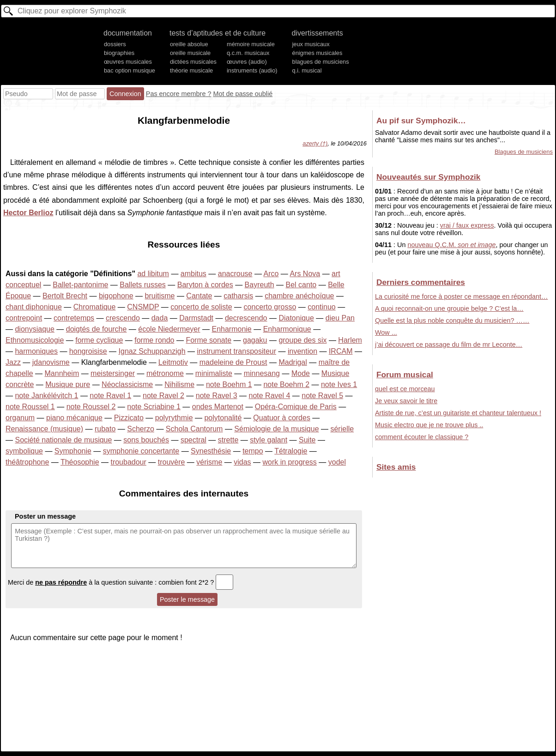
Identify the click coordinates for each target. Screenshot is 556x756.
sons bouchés (146, 440)
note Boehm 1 (229, 384)
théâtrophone (27, 462)
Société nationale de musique (63, 440)
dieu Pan (340, 318)
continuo (322, 307)
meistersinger (113, 373)
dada (160, 318)
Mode (301, 373)
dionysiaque (34, 329)
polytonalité (223, 418)
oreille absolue (189, 44)
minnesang (262, 373)
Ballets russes (143, 285)
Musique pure (68, 384)
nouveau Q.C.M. (451, 245)
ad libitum (153, 274)
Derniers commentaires (421, 282)
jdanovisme (51, 362)
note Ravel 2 (163, 396)
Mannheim (62, 373)
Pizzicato (129, 418)
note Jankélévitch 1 (46, 396)
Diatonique (296, 318)
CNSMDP (143, 307)
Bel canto (301, 285)
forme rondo (154, 340)
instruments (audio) (252, 70)
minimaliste (214, 373)
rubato (105, 429)
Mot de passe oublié (243, 94)
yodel (337, 462)
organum (20, 418)
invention (302, 351)
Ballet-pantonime (80, 285)
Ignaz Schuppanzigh (152, 351)
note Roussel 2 (91, 407)
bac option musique (130, 70)
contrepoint (24, 318)
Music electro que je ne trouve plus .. (429, 425)
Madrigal (293, 362)
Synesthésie (211, 451)
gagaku (255, 340)
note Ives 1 (339, 384)
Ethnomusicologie (35, 340)
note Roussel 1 (30, 407)
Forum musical (405, 375)
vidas (242, 462)
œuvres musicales (128, 62)
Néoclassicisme (127, 384)
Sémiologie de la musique (276, 429)
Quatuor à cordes (282, 418)
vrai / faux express (467, 225)
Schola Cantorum (194, 429)
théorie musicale (191, 70)
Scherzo (141, 429)
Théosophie (80, 462)
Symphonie (73, 451)
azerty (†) (315, 143)
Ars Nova (305, 274)
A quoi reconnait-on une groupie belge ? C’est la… (449, 308)
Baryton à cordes (205, 285)
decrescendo (246, 318)
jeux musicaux (311, 44)
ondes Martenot (218, 407)
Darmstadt (196, 318)
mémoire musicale (251, 44)
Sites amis (396, 467)
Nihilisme (179, 384)
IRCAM (341, 351)
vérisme (209, 462)
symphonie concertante (141, 451)
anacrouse (235, 274)
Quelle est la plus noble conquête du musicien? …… (452, 321)
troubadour (128, 462)
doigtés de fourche (97, 329)
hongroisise (88, 351)
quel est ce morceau (405, 389)
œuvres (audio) (247, 62)
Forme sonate (208, 340)
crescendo (123, 318)
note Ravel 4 (270, 396)
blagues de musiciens (321, 62)
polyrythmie (174, 418)
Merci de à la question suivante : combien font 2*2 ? (121, 582)
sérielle (342, 429)
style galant (269, 440)
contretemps (74, 318)
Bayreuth (260, 285)
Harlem (350, 340)
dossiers (115, 44)
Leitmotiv (173, 362)
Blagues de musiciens (524, 152)
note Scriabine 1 (154, 407)
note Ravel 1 (110, 396)
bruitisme (160, 296)
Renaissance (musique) (44, 429)
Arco (271, 274)
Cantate (199, 296)
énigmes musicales (317, 53)
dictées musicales (193, 62)
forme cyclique (99, 340)
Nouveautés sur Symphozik (428, 177)
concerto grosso (270, 307)
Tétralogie (291, 451)
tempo (253, 451)
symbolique (24, 451)
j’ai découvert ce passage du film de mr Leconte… (449, 345)
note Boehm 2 (286, 384)
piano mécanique (74, 418)
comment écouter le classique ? (422, 437)
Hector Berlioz (28, 213)
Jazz (13, 362)
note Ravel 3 (217, 396)
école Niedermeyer (169, 329)
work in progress (289, 462)
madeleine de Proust (233, 362)
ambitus (193, 274)
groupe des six (302, 340)
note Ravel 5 (322, 396)
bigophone (116, 296)
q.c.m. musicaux (248, 53)
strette (228, 440)
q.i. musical (307, 70)
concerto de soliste (201, 307)
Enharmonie (231, 329)
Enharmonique (287, 329)
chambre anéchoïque (299, 296)
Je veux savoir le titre (406, 401)
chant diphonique (34, 307)
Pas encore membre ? (179, 94)
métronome (165, 373)
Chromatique (95, 307)
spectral (193, 440)
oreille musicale (190, 53)
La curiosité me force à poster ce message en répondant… (461, 296)
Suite (307, 440)
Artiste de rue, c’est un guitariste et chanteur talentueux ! (458, 413)
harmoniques (36, 351)
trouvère (172, 462)
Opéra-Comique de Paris (296, 407)
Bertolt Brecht (65, 296)
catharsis (238, 296)
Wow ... (386, 333)
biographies (119, 53)
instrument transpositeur (236, 351)
